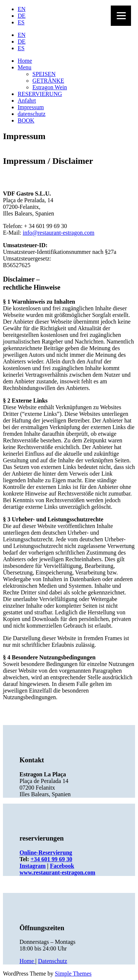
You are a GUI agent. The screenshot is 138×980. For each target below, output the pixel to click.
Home (25, 61)
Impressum (31, 107)
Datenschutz (52, 961)
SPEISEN (44, 74)
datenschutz (32, 114)
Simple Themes (73, 974)
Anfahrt (27, 101)
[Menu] (121, 16)
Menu (24, 67)
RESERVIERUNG (40, 94)
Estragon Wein (50, 87)
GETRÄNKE (48, 81)
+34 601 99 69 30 (51, 859)
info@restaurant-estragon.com (59, 233)
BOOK (26, 120)
